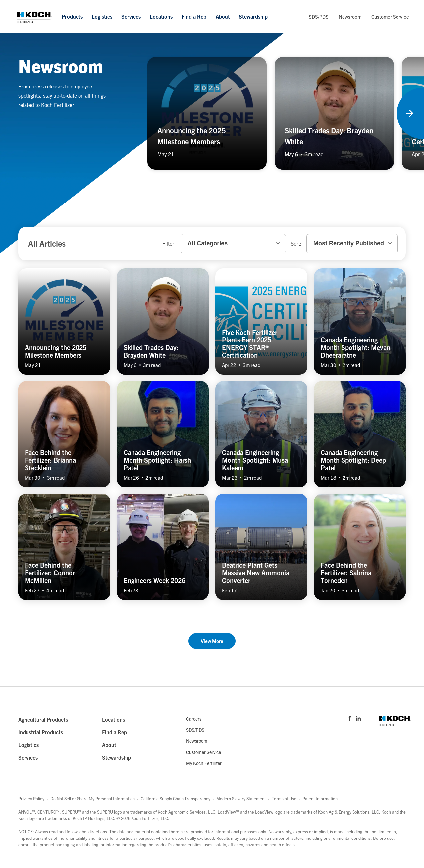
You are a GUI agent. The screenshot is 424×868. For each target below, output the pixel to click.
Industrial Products (41, 732)
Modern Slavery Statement (241, 799)
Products (72, 16)
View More (212, 641)
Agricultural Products (43, 719)
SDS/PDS (319, 16)
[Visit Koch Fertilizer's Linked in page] (358, 718)
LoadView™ (228, 812)
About (223, 16)
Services (131, 16)
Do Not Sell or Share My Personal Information (93, 799)
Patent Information (320, 799)
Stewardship (253, 16)
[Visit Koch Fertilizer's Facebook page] (350, 718)
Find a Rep (194, 16)
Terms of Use (284, 799)
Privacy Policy (31, 799)
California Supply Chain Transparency (176, 799)
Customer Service (390, 16)
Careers (194, 719)
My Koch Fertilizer (204, 763)
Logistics (102, 16)
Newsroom (350, 16)
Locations (161, 16)
